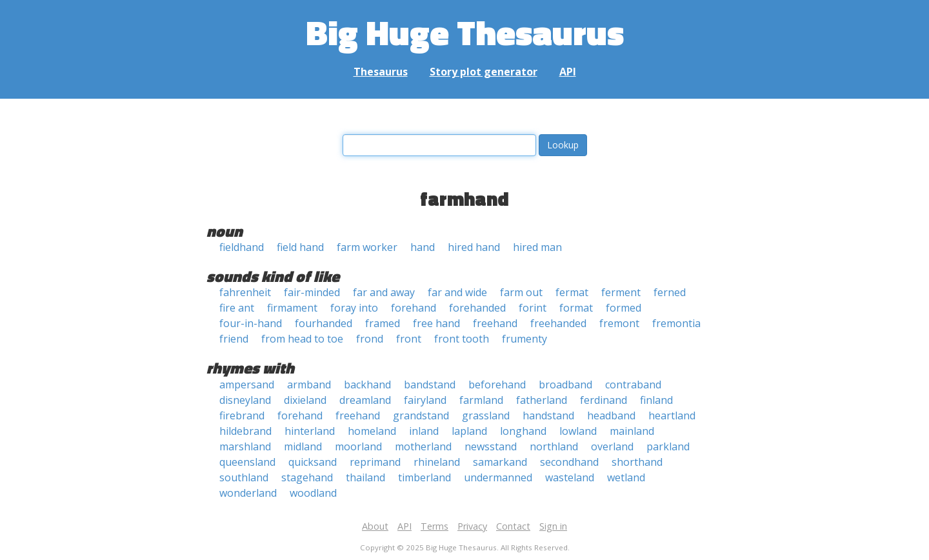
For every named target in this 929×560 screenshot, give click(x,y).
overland (612, 446)
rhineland (437, 462)
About (375, 526)
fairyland (425, 400)
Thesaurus (381, 72)
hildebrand (245, 431)
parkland (668, 446)
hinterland (310, 431)
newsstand (491, 446)
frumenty (524, 339)
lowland (578, 431)
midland (303, 446)
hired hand (474, 247)
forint (533, 308)
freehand (495, 323)
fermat (572, 292)
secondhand (569, 462)
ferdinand (604, 400)
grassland (486, 415)
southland (244, 477)
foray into (354, 308)
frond (370, 339)
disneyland (245, 400)
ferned (670, 292)
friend (234, 339)
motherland (423, 446)
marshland (245, 446)
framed (383, 323)
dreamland (365, 400)
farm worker (367, 247)
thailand (365, 477)
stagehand (307, 477)
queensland (247, 462)
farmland (481, 400)
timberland (425, 477)
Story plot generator (484, 72)
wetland (626, 477)
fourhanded (324, 323)
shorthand (637, 462)
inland (424, 431)
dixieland (305, 400)
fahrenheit (245, 292)
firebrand (242, 415)
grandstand (421, 415)
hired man (537, 247)
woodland (313, 493)
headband (611, 415)
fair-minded (312, 292)
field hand (300, 247)
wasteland (570, 477)
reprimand (375, 462)
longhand (523, 431)
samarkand (500, 462)
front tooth (462, 339)
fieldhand (242, 247)
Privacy (472, 526)
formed (624, 308)
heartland (672, 415)
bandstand (430, 385)
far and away (384, 292)
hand (423, 247)
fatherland (542, 400)
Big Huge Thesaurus (465, 32)
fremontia (676, 323)
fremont (619, 323)
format (576, 308)
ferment (621, 292)
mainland (632, 431)
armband (309, 385)
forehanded (477, 308)
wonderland (248, 493)
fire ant (237, 308)
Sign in (553, 526)
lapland (469, 431)
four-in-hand (251, 323)
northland (554, 446)
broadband (565, 385)
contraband (633, 385)
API (568, 72)
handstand (548, 415)
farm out (521, 292)
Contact (513, 526)
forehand (414, 308)
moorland (358, 446)
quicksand (313, 462)
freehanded (558, 323)
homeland (372, 431)
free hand (436, 323)
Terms (435, 526)
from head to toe (302, 339)
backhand (367, 385)
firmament (292, 308)
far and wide (457, 292)
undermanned (498, 477)
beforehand (497, 385)
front (409, 339)
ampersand (247, 385)
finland (656, 400)
